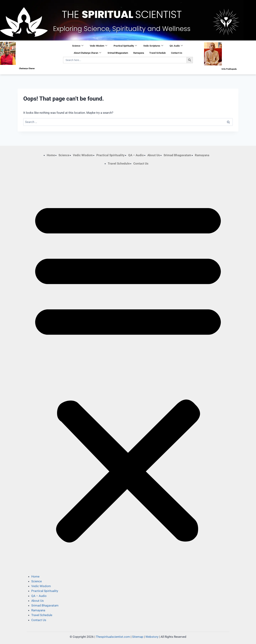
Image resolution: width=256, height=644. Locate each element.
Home (51, 155)
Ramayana (139, 53)
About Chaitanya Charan (87, 53)
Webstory (152, 637)
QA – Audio (136, 155)
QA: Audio (176, 46)
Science (78, 46)
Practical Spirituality (125, 46)
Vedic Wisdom (98, 46)
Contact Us (177, 53)
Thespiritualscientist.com (113, 637)
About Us (154, 155)
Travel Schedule (158, 53)
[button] (128, 370)
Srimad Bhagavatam (118, 53)
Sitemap (138, 637)
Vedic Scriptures (153, 46)
